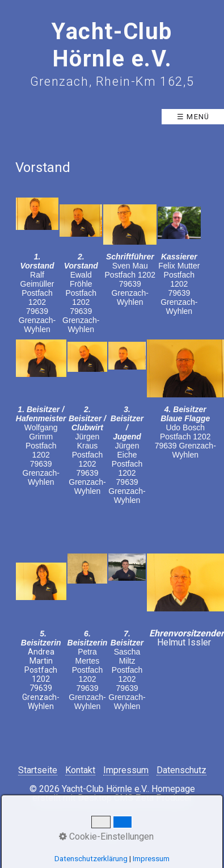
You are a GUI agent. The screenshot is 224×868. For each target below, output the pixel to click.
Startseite (38, 771)
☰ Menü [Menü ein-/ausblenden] (193, 117)
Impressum (126, 771)
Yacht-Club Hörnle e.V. (112, 45)
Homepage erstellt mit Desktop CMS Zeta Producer (114, 793)
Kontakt (80, 771)
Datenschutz (181, 771)
